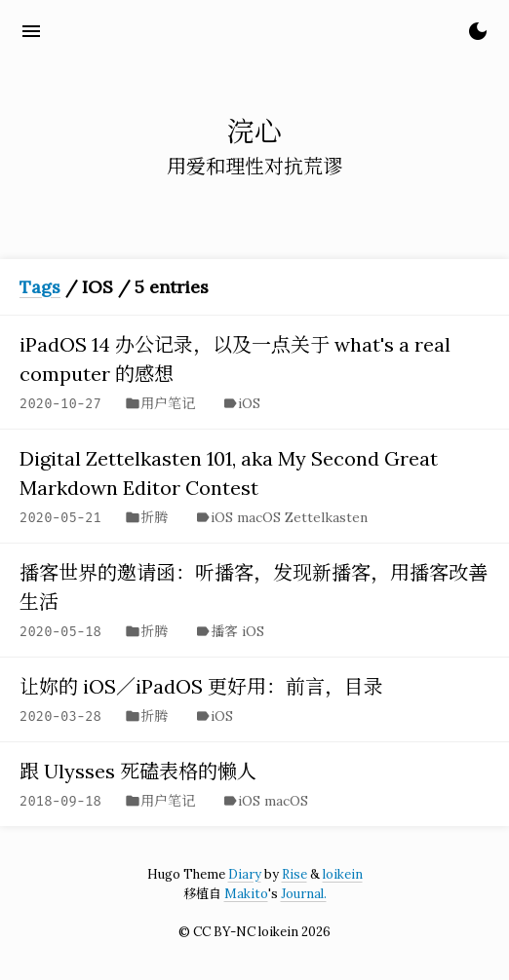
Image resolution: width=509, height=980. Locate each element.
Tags (40, 287)
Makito (246, 894)
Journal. (304, 894)
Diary (245, 874)
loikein (343, 874)
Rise (294, 874)
